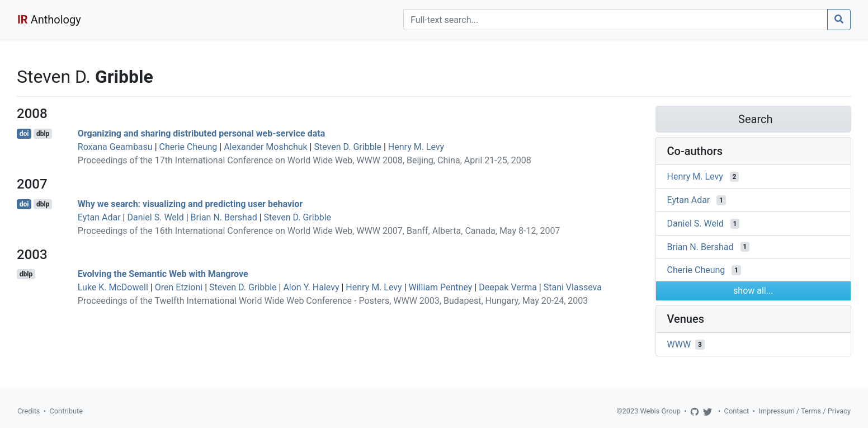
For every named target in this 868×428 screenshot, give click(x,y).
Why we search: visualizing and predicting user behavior (190, 204)
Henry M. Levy (416, 147)
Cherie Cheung (188, 147)
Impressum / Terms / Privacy (805, 411)
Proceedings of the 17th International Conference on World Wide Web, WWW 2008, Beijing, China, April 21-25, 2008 (305, 160)
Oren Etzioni (179, 287)
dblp (43, 134)
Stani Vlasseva (573, 287)
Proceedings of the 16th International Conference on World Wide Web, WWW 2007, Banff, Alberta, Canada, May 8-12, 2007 (319, 231)
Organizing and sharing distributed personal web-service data (201, 133)
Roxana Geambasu (115, 147)
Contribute (66, 411)
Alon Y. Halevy (311, 287)
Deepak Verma (508, 287)
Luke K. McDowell (113, 287)
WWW (679, 344)
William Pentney (441, 287)
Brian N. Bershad (224, 217)
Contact (737, 411)
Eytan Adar (99, 217)
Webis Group (660, 411)
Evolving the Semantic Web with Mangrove (163, 274)
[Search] (615, 20)
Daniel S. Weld (155, 217)
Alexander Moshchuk (265, 147)
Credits (29, 411)
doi (24, 134)
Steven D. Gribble (348, 147)
